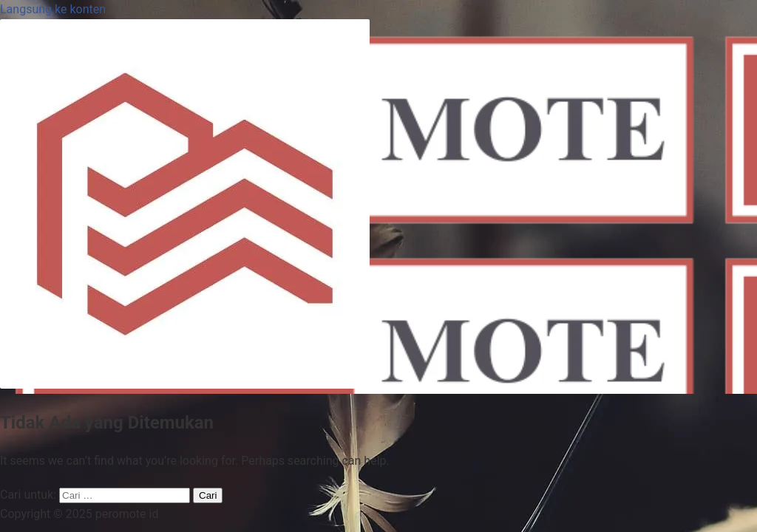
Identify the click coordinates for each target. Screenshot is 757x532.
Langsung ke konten (53, 9)
